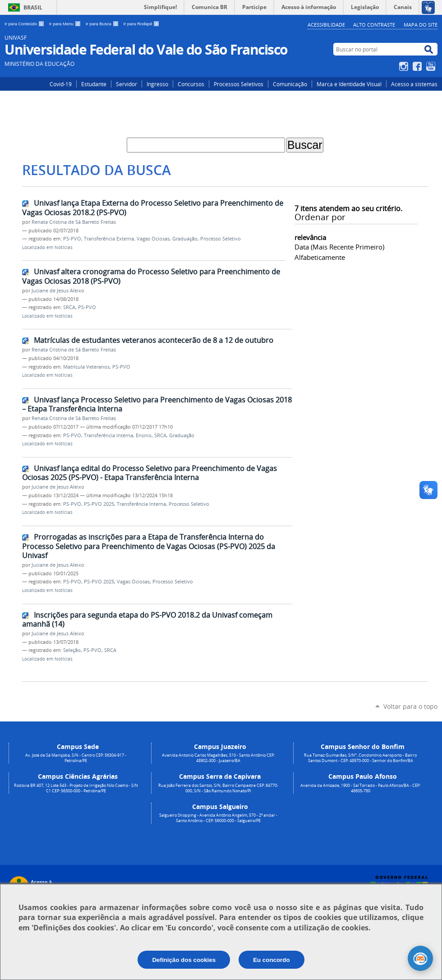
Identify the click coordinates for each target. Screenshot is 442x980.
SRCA (69, 307)
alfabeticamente (320, 257)
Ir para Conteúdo (25, 24)
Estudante (94, 84)
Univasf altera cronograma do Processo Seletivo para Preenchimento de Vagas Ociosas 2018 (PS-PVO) (151, 276)
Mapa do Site (421, 25)
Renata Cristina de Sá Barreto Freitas (74, 222)
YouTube (432, 66)
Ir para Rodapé (142, 24)
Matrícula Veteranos (86, 367)
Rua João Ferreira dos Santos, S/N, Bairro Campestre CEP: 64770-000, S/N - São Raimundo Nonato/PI (218, 788)
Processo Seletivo (221, 239)
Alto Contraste (374, 25)
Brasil (33, 7)
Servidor (127, 84)
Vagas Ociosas (153, 239)
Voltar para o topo (410, 706)
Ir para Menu (66, 24)
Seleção (72, 650)
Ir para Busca (103, 24)
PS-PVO (72, 239)
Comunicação (290, 84)
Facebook (418, 66)
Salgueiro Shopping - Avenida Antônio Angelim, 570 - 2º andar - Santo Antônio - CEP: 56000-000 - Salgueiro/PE (218, 818)
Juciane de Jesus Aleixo (58, 291)
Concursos (191, 84)
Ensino (144, 435)
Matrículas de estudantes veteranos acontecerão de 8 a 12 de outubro (154, 340)
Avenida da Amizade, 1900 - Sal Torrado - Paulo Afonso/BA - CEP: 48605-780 (360, 788)
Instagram (405, 66)
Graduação (185, 239)
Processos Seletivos (239, 84)
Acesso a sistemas (414, 84)
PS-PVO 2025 (99, 504)
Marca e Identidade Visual (349, 84)
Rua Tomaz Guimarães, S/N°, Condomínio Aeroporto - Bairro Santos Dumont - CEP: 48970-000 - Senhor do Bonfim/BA (360, 758)
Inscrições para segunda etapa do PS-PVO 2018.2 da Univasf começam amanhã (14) (147, 620)
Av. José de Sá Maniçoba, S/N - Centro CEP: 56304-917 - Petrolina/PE (76, 758)
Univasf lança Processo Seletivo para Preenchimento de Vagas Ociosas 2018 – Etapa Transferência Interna (157, 404)
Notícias (64, 247)
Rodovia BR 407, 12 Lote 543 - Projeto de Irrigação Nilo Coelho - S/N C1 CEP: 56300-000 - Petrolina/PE (76, 788)
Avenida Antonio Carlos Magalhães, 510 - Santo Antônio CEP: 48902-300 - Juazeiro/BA (218, 758)
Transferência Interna (108, 435)
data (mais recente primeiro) (339, 247)
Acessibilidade (326, 25)
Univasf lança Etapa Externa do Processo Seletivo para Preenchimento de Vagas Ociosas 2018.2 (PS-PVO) (153, 208)
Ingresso (157, 84)
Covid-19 (61, 84)
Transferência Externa (109, 239)
